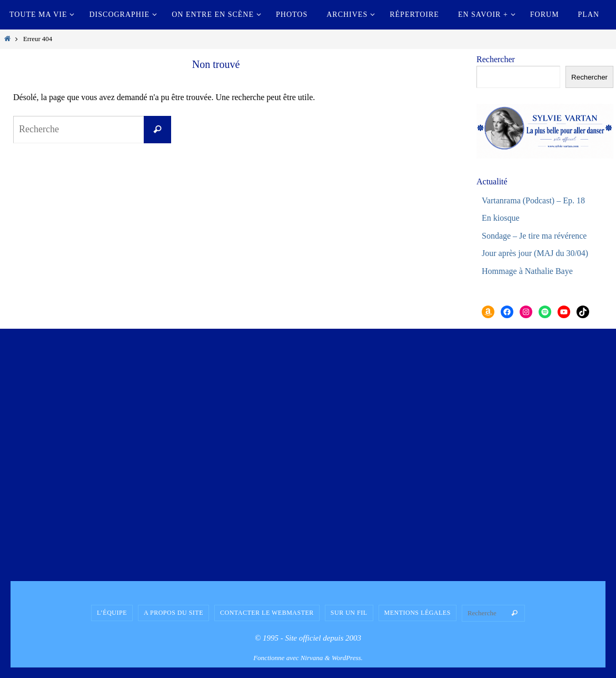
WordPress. (347, 658)
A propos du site (173, 613)
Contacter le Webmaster (267, 613)
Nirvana (312, 658)
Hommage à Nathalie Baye (527, 271)
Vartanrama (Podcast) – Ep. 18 (533, 200)
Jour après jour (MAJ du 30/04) (535, 253)
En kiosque (501, 218)
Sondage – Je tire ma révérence (534, 236)
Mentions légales (418, 613)
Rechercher (496, 59)
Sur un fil (349, 613)
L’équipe (112, 613)
